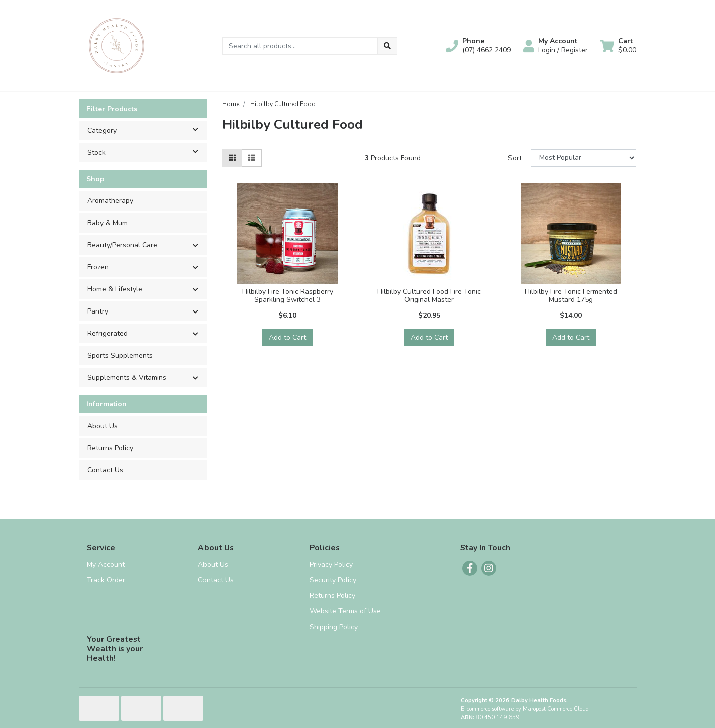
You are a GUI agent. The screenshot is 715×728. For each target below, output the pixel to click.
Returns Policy (110, 448)
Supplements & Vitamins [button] (127, 378)
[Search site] (387, 46)
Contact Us (105, 470)
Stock (147, 152)
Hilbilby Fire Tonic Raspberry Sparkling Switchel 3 (288, 296)
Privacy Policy (331, 564)
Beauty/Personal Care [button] (122, 245)
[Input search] (300, 46)
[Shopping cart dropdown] (618, 46)
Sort (515, 158)
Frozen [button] (98, 267)
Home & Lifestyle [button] (115, 289)
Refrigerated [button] (108, 333)
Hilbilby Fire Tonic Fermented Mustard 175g (571, 296)
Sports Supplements (120, 355)
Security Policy (333, 580)
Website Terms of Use (345, 611)
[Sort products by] (584, 158)
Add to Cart (287, 337)
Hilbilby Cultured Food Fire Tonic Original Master (429, 296)
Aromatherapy (110, 201)
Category (147, 130)
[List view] (252, 158)
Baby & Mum (108, 223)
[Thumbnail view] (232, 158)
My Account (106, 564)
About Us (103, 426)
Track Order (106, 580)
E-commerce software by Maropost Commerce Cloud (525, 709)
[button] (478, 46)
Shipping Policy (334, 627)
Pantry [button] (98, 311)
